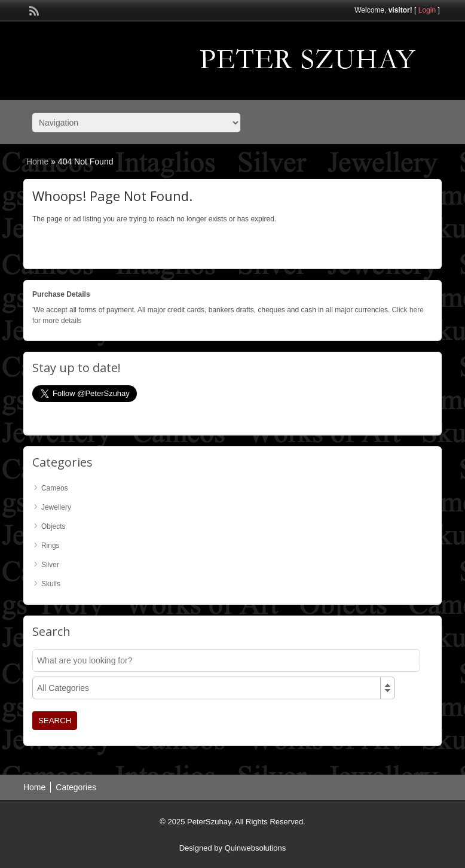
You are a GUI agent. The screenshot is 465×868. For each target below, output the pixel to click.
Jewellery (56, 507)
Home (37, 162)
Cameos (55, 488)
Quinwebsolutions (256, 848)
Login (427, 10)
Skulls (51, 584)
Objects (53, 526)
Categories (76, 787)
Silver (50, 565)
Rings (51, 546)
